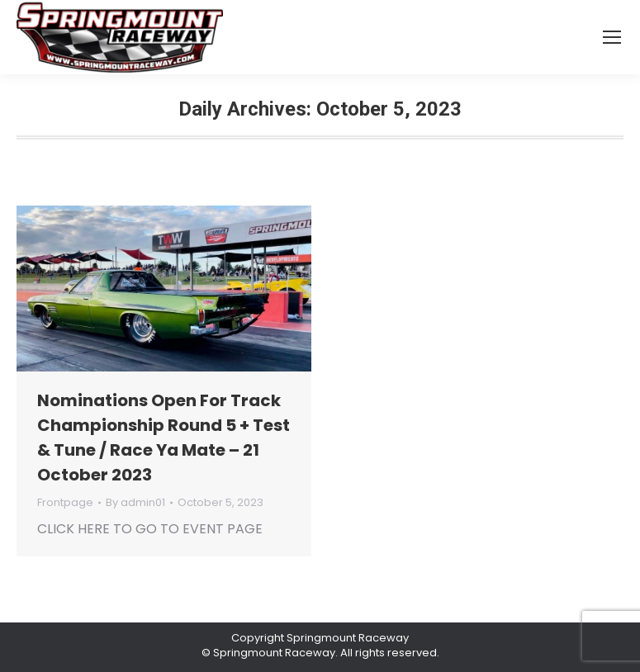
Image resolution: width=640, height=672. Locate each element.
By (135, 503)
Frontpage (65, 502)
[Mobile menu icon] (612, 37)
